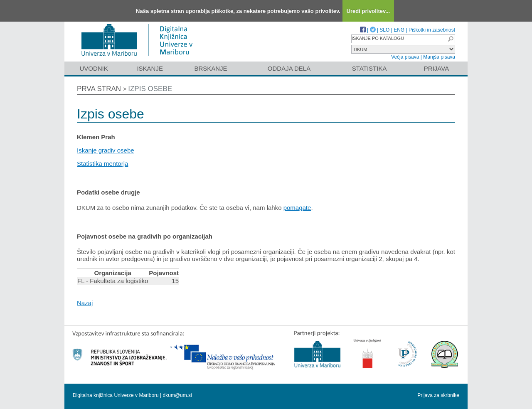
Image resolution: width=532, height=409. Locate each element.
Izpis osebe (150, 89)
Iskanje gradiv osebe (106, 150)
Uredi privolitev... (368, 11)
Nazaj (85, 303)
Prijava (436, 68)
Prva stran (99, 89)
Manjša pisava (439, 57)
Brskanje (211, 68)
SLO (384, 30)
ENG (399, 30)
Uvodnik (94, 68)
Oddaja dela (289, 68)
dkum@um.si (177, 395)
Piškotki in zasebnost (432, 30)
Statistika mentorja (102, 164)
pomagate (297, 208)
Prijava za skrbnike (438, 395)
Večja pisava (405, 57)
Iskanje (150, 68)
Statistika (369, 68)
